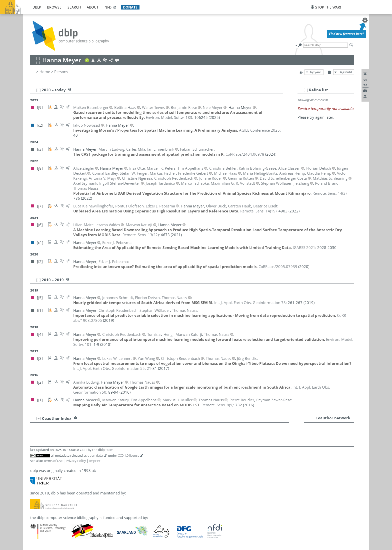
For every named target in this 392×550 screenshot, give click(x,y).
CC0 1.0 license (128, 455)
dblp (37, 7)
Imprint (95, 461)
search (74, 7)
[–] (306, 90)
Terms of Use (53, 461)
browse (54, 7)
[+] (312, 418)
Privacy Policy (76, 461)
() (329, 193)
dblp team (106, 450)
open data (95, 455)
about (93, 7)
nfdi (108, 7)
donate (130, 7)
